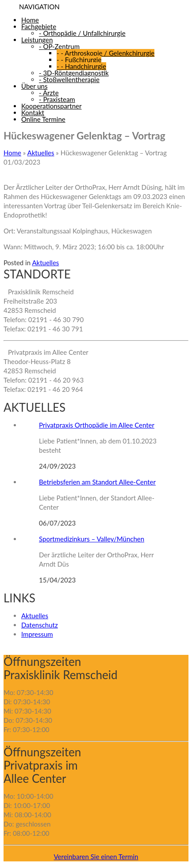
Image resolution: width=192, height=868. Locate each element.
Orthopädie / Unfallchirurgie (82, 33)
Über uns (34, 86)
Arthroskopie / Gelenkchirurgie (106, 53)
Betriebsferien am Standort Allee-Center (97, 482)
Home (30, 20)
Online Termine (43, 119)
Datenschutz (40, 625)
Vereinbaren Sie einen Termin (96, 857)
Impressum (37, 634)
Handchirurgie (81, 66)
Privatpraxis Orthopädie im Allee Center (97, 425)
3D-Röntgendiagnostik (74, 73)
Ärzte (49, 93)
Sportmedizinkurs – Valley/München (92, 539)
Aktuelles (41, 153)
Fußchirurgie (79, 60)
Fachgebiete (39, 26)
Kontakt (33, 113)
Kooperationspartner (51, 106)
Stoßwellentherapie (69, 79)
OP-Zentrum (59, 46)
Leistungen (37, 40)
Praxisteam (57, 99)
